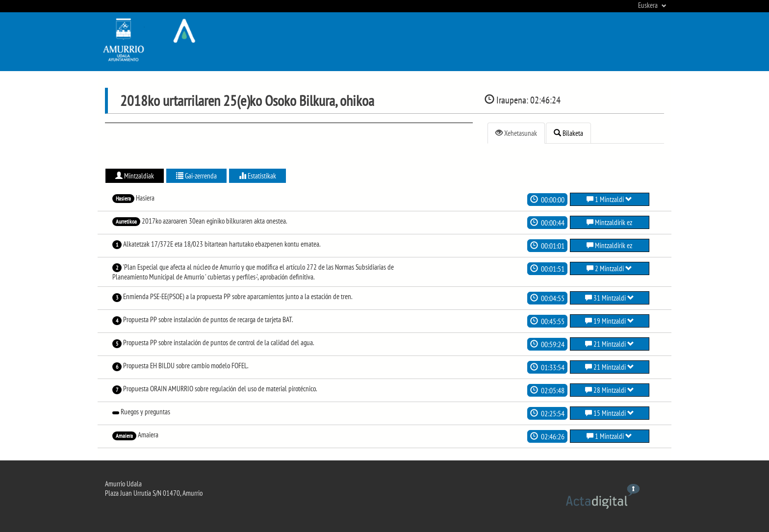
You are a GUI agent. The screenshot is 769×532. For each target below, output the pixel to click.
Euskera (652, 5)
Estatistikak (257, 176)
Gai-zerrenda (196, 176)
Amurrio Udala (123, 484)
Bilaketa (568, 133)
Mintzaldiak (135, 176)
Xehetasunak (516, 133)
